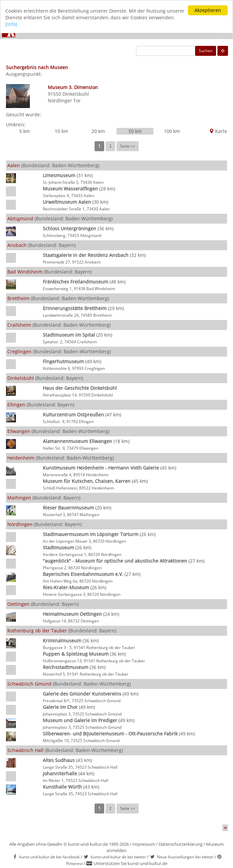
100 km (172, 131)
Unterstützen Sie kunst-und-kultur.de (130, 863)
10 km (61, 131)
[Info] (11, 24)
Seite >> (128, 146)
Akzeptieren (208, 10)
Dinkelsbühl (76, 94)
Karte (218, 131)
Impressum (144, 844)
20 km (98, 131)
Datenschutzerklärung (181, 844)
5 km (25, 131)
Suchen (206, 51)
